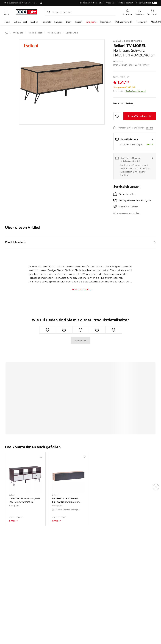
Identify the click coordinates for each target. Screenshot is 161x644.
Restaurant (142, 22)
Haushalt (46, 22)
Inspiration (106, 22)
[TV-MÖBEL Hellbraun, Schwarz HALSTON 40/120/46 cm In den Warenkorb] (140, 116)
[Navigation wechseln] (6, 12)
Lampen (58, 22)
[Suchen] (49, 12)
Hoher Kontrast (147, 3)
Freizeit (79, 22)
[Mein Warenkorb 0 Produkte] (152, 12)
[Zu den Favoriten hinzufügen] (117, 116)
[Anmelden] (127, 12)
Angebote (91, 22)
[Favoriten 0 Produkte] (140, 12)
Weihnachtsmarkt (124, 22)
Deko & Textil (20, 22)
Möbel (7, 22)
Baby (69, 22)
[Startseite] (6, 33)
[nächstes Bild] (156, 487)
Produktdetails (15, 242)
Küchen (34, 22)
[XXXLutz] (27, 12)
